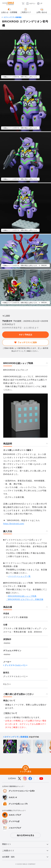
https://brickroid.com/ (14, 524)
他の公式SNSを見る (26, 835)
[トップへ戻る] (26, 768)
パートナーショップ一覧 (19, 576)
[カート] (23, 4)
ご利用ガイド (8, 851)
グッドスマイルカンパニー (16, 665)
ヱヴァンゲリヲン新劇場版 (13, 17)
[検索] (19, 4)
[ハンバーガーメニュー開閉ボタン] (47, 4)
